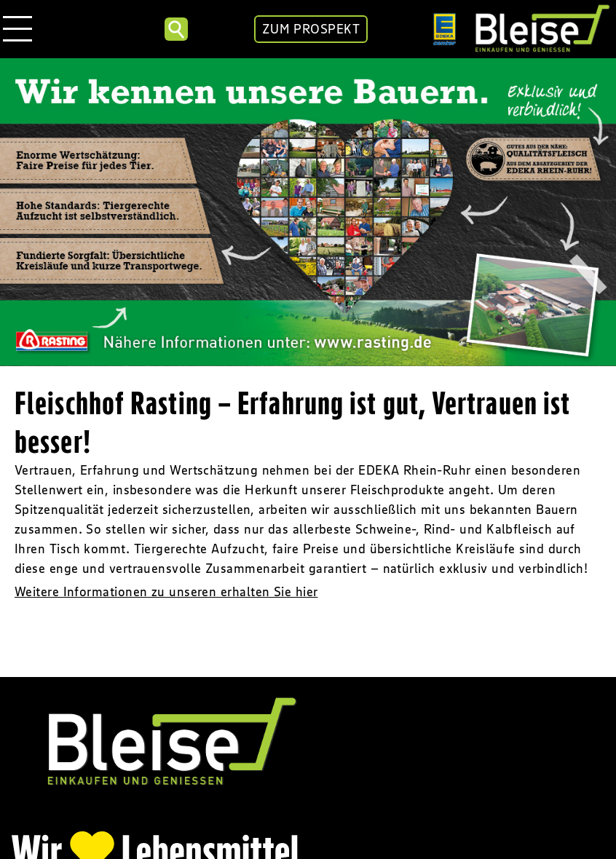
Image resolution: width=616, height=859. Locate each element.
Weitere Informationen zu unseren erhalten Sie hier (166, 592)
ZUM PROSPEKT (311, 29)
